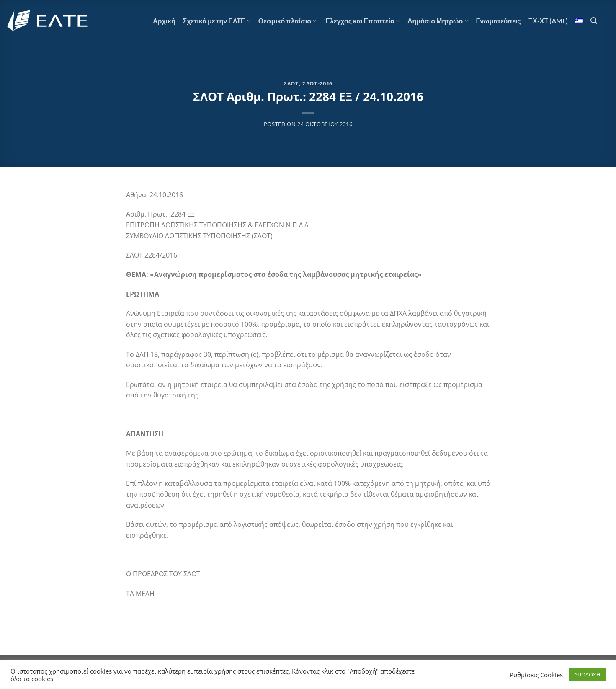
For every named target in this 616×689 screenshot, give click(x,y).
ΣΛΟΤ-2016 (317, 83)
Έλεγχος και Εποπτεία (362, 21)
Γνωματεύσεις (499, 21)
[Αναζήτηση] (594, 21)
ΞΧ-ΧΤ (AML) (548, 21)
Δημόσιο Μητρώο (438, 21)
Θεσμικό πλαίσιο (287, 21)
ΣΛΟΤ (291, 83)
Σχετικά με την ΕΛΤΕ (217, 21)
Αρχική (164, 21)
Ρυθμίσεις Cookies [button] (536, 675)
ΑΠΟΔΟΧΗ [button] (587, 674)
